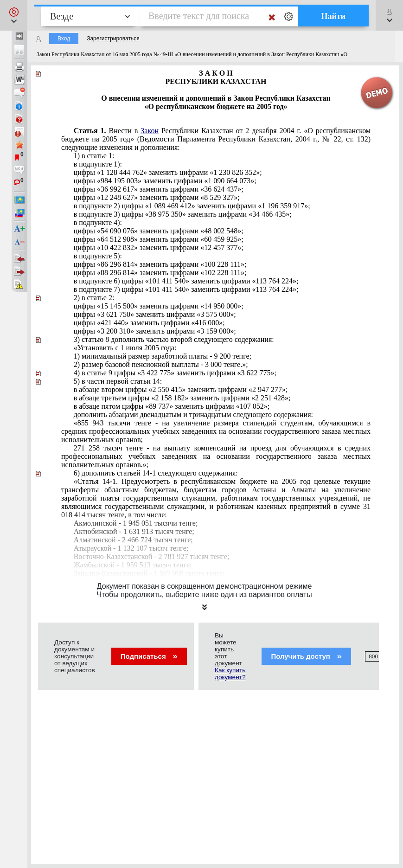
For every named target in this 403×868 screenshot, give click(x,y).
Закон (150, 131)
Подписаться (149, 656)
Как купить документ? (230, 674)
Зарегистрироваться (113, 39)
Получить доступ (306, 656)
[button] (14, 15)
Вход (64, 39)
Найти (333, 16)
